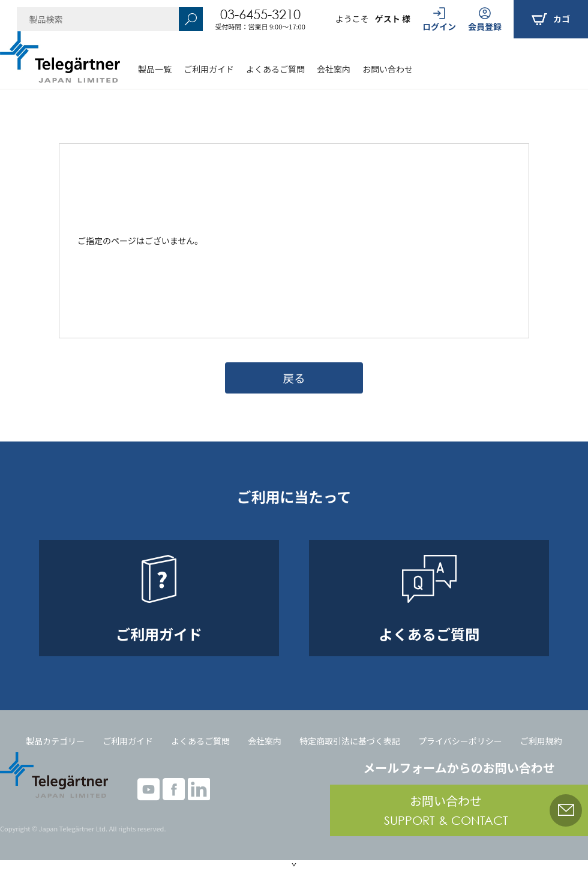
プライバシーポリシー (460, 741)
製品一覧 (155, 69)
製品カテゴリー (55, 741)
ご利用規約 (541, 741)
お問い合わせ (388, 69)
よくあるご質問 (275, 69)
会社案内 (334, 69)
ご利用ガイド (209, 69)
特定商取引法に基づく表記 (350, 741)
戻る (294, 378)
